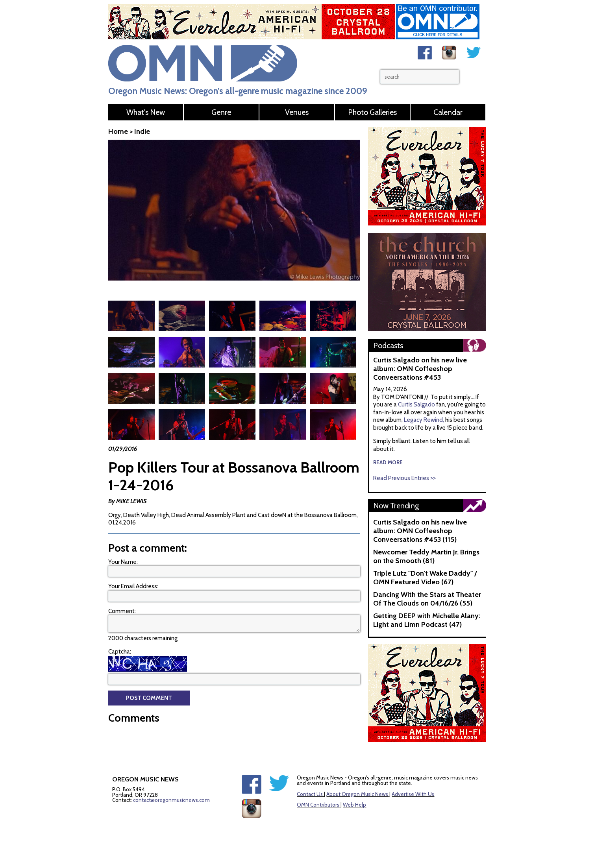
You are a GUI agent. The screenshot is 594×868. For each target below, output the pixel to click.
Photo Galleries (372, 112)
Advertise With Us (413, 794)
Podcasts (388, 345)
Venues (297, 112)
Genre (221, 112)
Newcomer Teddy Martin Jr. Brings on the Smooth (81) (426, 556)
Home (118, 131)
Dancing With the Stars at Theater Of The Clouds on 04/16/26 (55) (427, 599)
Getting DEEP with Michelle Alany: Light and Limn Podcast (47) (427, 620)
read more (388, 462)
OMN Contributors (318, 805)
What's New (146, 112)
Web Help (354, 805)
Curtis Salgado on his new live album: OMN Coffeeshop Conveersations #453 (420, 369)
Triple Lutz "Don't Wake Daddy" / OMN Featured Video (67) (425, 578)
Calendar (448, 112)
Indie (142, 131)
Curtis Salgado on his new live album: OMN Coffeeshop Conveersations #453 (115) (420, 531)
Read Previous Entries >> (404, 478)
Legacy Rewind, (424, 420)
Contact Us (310, 794)
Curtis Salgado (417, 404)
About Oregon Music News (357, 794)
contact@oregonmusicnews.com (171, 800)
